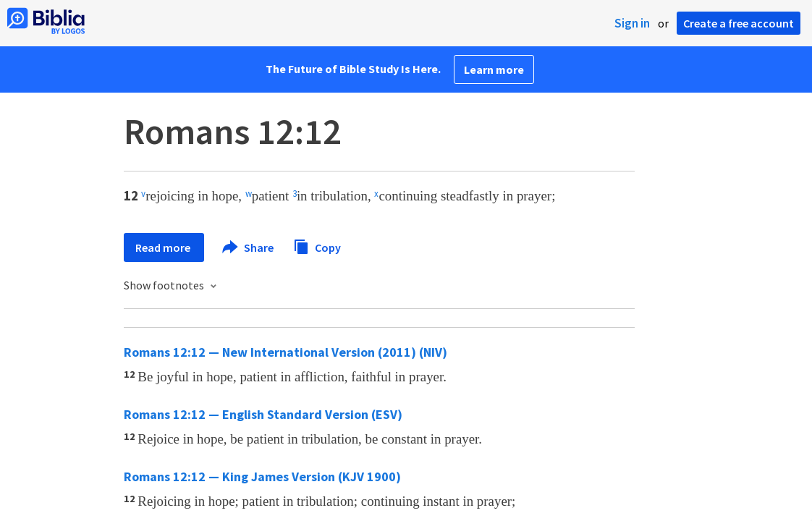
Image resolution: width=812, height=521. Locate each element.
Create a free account (739, 23)
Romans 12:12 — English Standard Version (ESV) (263, 414)
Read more (164, 247)
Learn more (494, 69)
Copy (317, 246)
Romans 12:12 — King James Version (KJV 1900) (262, 476)
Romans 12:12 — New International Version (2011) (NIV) (286, 352)
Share (249, 247)
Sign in (632, 23)
